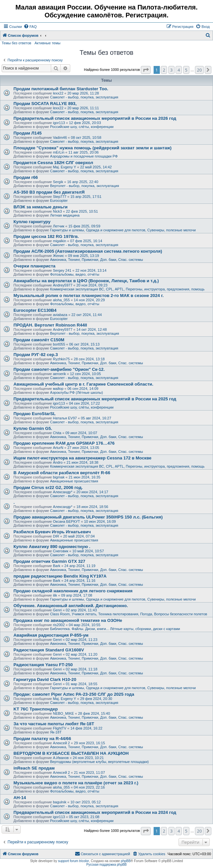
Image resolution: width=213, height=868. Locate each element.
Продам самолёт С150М (39, 340)
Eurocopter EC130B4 (35, 310)
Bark (57, 566)
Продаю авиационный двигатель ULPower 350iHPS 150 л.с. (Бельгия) (88, 517)
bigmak (59, 477)
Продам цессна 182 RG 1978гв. (46, 236)
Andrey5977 (63, 285)
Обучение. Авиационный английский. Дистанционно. (71, 606)
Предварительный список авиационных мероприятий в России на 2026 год (95, 118)
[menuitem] (30, 27)
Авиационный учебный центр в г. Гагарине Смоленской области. (83, 384)
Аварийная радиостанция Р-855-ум (51, 635)
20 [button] (199, 70)
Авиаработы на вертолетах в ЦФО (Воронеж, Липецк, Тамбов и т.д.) (86, 281)
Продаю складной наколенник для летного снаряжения (73, 591)
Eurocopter (59, 201)
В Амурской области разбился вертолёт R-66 (62, 473)
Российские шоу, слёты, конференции (82, 127)
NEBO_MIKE (63, 713)
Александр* (63, 492)
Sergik (58, 182)
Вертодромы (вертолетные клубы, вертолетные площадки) (99, 762)
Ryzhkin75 (61, 359)
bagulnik (60, 802)
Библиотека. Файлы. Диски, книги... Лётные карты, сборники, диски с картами (115, 629)
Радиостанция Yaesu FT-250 (43, 665)
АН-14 (20, 798)
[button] (146, 70)
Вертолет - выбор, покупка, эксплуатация (84, 186)
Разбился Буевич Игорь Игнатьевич (52, 532)
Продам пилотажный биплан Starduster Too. (61, 89)
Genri (57, 610)
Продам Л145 (28, 133)
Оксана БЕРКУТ (66, 521)
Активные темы (47, 43)
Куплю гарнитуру (32, 222)
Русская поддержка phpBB (106, 865)
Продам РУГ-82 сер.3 (36, 355)
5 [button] (186, 70)
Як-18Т (56, 732)
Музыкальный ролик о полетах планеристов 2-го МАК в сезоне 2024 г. (89, 296)
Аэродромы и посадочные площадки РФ (84, 156)
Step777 (60, 197)
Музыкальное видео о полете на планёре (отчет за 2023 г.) (76, 783)
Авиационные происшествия (74, 481)
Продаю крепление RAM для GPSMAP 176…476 (64, 443)
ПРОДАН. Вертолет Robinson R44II (50, 325)
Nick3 (57, 211)
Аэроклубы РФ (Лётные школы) (76, 392)
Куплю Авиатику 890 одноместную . (52, 547)
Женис (58, 256)
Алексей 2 (61, 743)
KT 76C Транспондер (36, 709)
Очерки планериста (34, 266)
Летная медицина (65, 215)
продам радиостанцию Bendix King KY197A (60, 576)
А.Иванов (61, 758)
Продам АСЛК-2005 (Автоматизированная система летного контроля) (88, 251)
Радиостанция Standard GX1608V (49, 650)
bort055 (59, 344)
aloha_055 (61, 300)
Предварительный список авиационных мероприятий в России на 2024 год (95, 812)
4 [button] (179, 70)
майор (58, 389)
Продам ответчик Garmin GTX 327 (49, 561)
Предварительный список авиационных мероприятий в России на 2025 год (95, 399)
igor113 (59, 123)
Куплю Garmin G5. (33, 428)
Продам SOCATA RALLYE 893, (45, 104)
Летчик (59, 226)
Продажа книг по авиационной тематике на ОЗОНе (68, 620)
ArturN (58, 448)
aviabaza (60, 315)
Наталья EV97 (65, 418)
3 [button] (171, 70)
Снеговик (61, 551)
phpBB (126, 861)
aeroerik (59, 374)
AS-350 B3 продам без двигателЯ (49, 192)
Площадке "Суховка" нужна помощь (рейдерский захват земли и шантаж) (93, 148)
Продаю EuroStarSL (35, 414)
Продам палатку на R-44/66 (42, 739)
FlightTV (60, 728)
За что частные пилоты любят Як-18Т (54, 724)
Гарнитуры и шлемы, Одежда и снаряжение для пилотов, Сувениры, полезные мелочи (123, 230)
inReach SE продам (34, 768)
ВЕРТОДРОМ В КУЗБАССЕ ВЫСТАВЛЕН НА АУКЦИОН (71, 753)
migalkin (59, 241)
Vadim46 (60, 138)
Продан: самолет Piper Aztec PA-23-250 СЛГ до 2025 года (74, 694)
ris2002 (59, 625)
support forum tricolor (74, 861)
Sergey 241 (62, 270)
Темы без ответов (16, 43)
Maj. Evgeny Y (64, 167)
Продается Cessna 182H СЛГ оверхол (53, 163)
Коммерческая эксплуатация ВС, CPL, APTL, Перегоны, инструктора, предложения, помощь (127, 289)
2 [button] (164, 70)
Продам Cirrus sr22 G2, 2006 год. (48, 487)
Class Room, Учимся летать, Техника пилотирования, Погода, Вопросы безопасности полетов (128, 614)
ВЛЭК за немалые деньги (41, 207)
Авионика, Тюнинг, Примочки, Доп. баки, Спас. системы (96, 260)
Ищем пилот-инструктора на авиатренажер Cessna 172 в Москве (82, 458)
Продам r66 (26, 177)
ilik (55, 595)
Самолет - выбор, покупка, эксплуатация (84, 97)
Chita (57, 433)
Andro (58, 462)
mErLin (59, 152)
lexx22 (58, 93)
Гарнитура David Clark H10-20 (45, 679)
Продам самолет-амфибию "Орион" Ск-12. (59, 369)
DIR (56, 536)
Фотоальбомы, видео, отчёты (75, 274)
